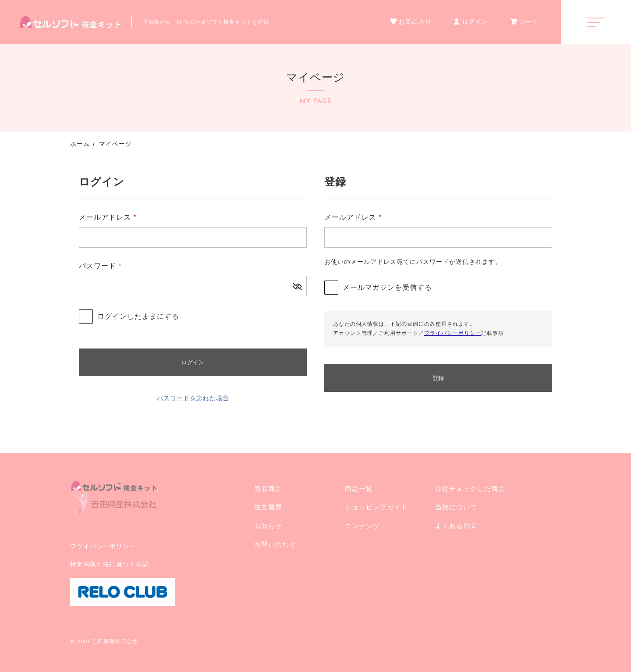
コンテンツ (362, 526)
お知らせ (268, 526)
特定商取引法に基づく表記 (110, 564)
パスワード (100, 266)
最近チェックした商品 (470, 489)
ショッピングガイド (376, 507)
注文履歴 (268, 507)
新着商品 (268, 489)
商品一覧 (359, 489)
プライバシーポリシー (453, 333)
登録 (438, 378)
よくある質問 (456, 526)
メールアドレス (108, 217)
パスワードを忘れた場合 (193, 398)
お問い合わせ (275, 544)
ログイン (193, 362)
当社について (456, 507)
